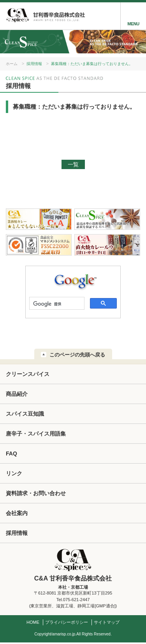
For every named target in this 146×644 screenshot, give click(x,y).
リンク (14, 473)
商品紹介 (17, 394)
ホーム (12, 64)
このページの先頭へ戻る (77, 355)
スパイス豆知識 (25, 414)
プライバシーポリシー (67, 622)
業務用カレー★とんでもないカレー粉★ (39, 219)
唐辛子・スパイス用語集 (36, 434)
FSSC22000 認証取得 (39, 245)
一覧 (73, 164)
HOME (33, 622)
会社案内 (17, 513)
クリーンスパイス (28, 374)
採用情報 (34, 64)
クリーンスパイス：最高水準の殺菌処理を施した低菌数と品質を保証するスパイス (107, 219)
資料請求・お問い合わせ (36, 493)
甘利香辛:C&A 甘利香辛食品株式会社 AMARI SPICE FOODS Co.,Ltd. (45, 16)
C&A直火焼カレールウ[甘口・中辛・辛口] (107, 245)
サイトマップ (107, 622)
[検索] (56, 304)
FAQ (11, 453)
